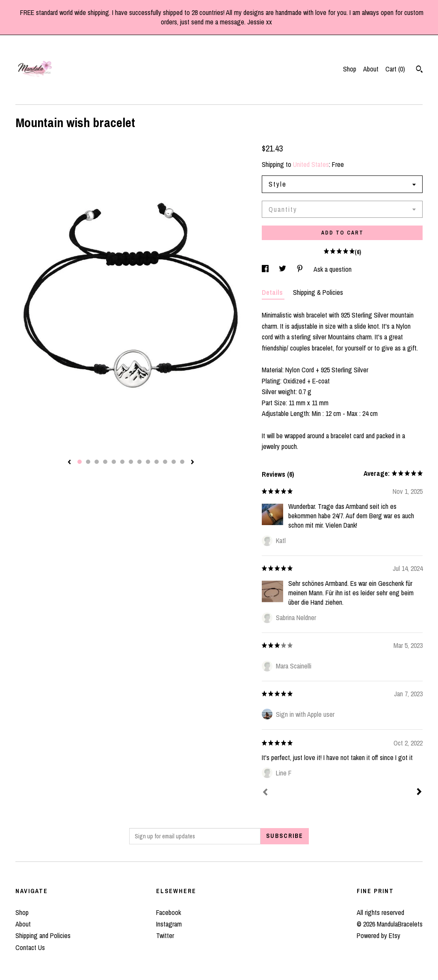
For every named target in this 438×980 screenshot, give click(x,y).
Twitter (165, 935)
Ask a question (333, 269)
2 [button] (88, 462)
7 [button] (131, 462)
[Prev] (265, 793)
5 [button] (114, 462)
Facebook (169, 912)
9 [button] (148, 462)
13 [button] (182, 462)
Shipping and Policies (43, 935)
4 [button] (105, 462)
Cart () (395, 69)
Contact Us (30, 947)
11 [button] (165, 462)
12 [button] (174, 462)
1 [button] (80, 462)
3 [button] (97, 462)
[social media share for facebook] (266, 269)
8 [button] (139, 462)
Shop (350, 69)
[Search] (419, 70)
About (371, 69)
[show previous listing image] (69, 463)
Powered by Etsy (379, 935)
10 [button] (157, 462)
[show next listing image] (192, 463)
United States (311, 164)
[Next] (419, 793)
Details (273, 292)
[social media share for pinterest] (301, 269)
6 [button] (122, 462)
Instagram (169, 924)
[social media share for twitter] (283, 269)
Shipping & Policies (318, 292)
